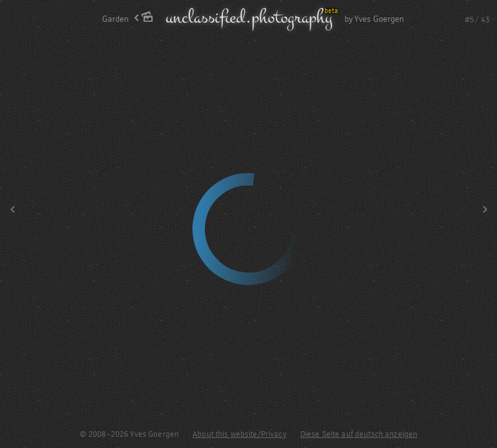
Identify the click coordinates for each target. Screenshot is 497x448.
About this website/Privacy (239, 434)
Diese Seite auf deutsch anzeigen (359, 434)
